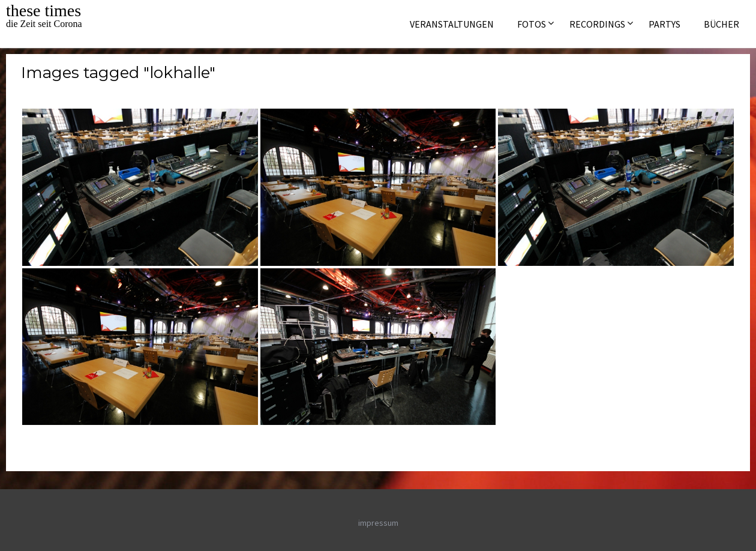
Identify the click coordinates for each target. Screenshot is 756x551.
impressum (378, 523)
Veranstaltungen (452, 24)
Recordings (597, 24)
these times (43, 11)
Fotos (532, 24)
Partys (664, 24)
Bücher (721, 24)
